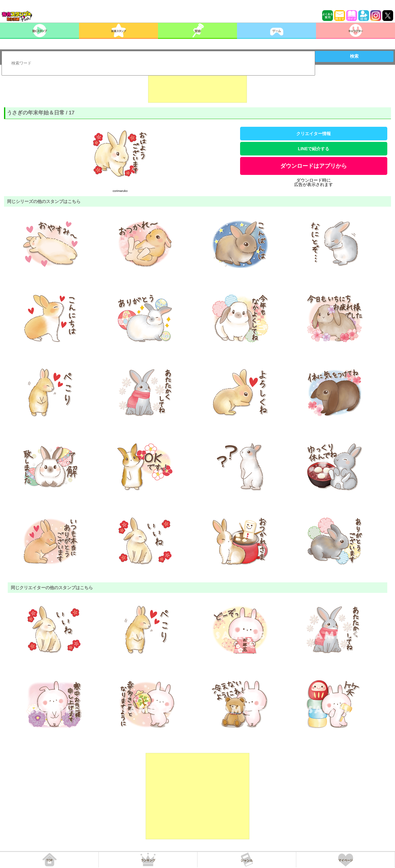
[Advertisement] (197, 87)
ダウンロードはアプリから (314, 166)
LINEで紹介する (314, 149)
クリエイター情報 (314, 134)
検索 (354, 56)
